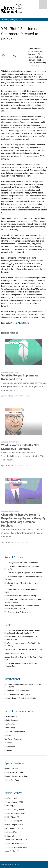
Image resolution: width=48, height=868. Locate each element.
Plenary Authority (11, 716)
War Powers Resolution (13, 739)
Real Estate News (11, 836)
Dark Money (9, 750)
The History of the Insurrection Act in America (22, 563)
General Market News (20, 323)
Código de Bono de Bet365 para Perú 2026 (20, 698)
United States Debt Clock (14, 772)
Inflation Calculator (11, 769)
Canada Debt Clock (12, 780)
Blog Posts (8, 798)
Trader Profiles (10, 851)
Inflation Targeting (11, 720)
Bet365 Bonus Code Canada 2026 (17, 694)
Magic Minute (10, 735)
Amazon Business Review (14, 653)
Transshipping (10, 728)
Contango (8, 743)
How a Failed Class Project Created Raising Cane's (23, 596)
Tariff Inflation (10, 724)
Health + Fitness (10, 817)
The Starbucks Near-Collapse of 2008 (18, 612)
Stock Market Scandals (13, 843)
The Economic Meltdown (14, 847)
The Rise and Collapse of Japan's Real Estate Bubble (24, 573)
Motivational (9, 832)
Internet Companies (12, 825)
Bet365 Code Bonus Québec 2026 (17, 691)
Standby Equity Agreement (15, 732)
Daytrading (9, 806)
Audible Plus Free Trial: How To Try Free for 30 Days (24, 650)
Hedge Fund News (11, 821)
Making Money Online (13, 828)
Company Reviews (11, 802)
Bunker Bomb (10, 747)
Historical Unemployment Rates (16, 776)
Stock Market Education (13, 840)
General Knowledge (12, 810)
